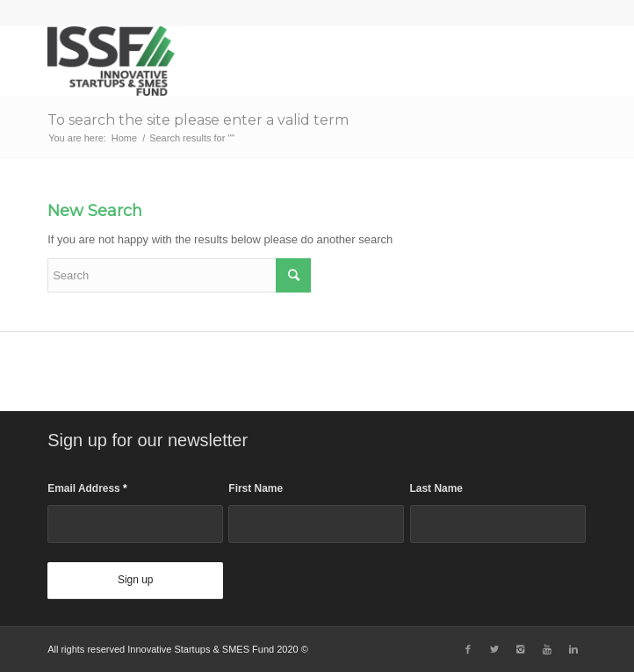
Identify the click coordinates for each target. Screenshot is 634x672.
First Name (256, 488)
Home (124, 138)
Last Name (436, 488)
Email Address (87, 488)
